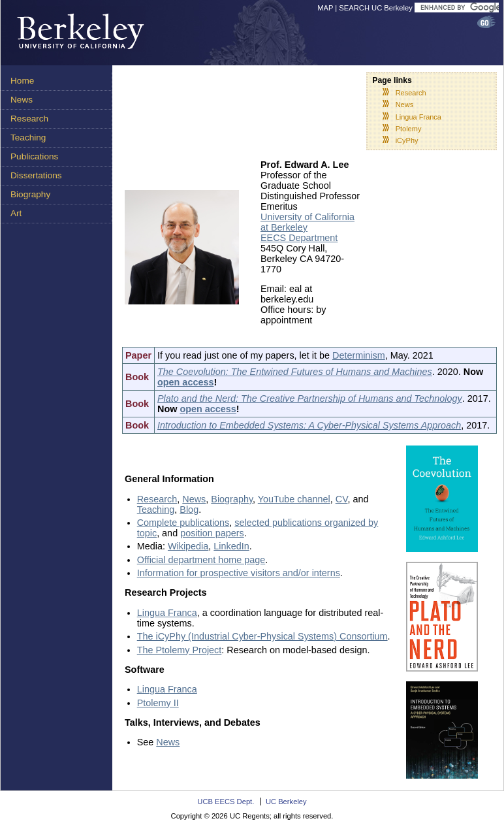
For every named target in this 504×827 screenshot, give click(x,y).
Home (22, 81)
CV (342, 499)
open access (185, 382)
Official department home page (201, 560)
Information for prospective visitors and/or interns (239, 573)
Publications (34, 156)
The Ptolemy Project (180, 650)
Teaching (28, 138)
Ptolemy (409, 129)
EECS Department (299, 238)
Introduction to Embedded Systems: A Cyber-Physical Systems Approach (309, 425)
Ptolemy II (158, 703)
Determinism (359, 355)
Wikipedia (188, 546)
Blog (189, 510)
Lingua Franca (418, 117)
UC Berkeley (286, 802)
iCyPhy (407, 140)
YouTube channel (294, 499)
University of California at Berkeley (307, 222)
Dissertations (36, 175)
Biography (30, 194)
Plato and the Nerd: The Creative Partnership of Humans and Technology (310, 398)
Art (16, 213)
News (22, 100)
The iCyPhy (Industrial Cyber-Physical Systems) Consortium (262, 636)
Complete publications (183, 523)
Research (29, 119)
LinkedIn (231, 546)
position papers (212, 533)
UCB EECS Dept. (226, 802)
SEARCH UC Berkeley (376, 8)
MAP (325, 8)
